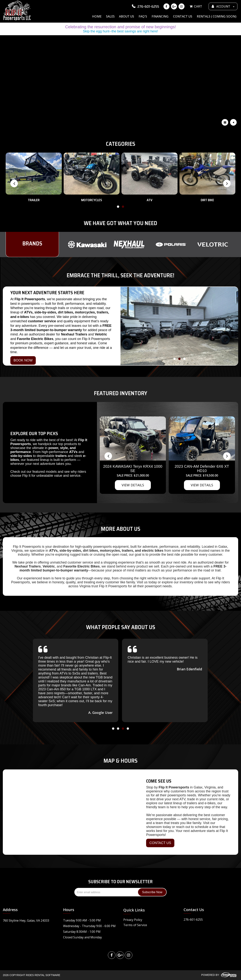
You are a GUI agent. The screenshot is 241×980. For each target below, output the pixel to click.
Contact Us (183, 16)
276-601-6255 (145, 6)
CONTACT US (160, 843)
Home (97, 16)
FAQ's (143, 16)
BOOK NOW (23, 360)
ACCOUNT (223, 6)
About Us (127, 16)
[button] (118, 207)
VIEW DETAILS (133, 485)
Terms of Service (135, 925)
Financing (160, 16)
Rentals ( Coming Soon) (217, 16)
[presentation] (14, 183)
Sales (110, 16)
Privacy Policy (133, 920)
